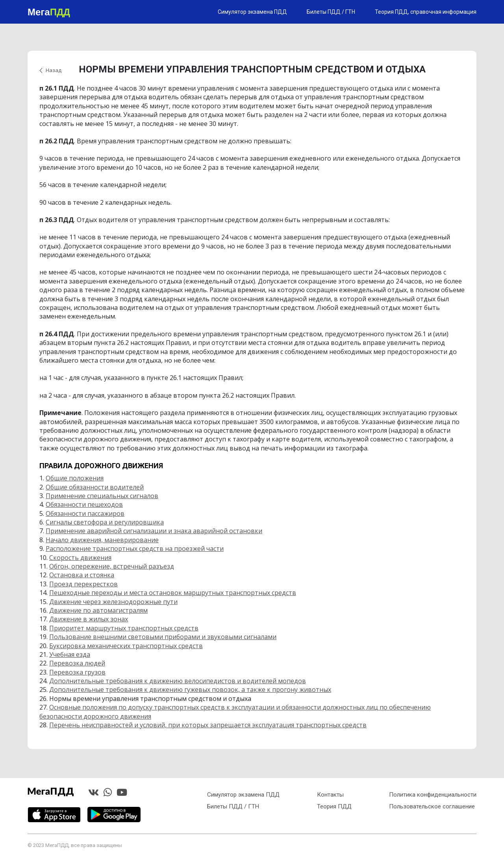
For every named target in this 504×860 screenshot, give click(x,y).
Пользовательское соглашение (432, 806)
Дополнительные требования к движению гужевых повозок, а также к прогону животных (190, 689)
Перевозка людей (77, 663)
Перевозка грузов (77, 672)
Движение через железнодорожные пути (113, 602)
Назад (54, 70)
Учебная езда (70, 654)
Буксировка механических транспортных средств (126, 646)
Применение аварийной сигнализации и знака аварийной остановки (154, 531)
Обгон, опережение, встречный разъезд (112, 566)
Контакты (330, 795)
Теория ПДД (334, 806)
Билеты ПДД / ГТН (331, 12)
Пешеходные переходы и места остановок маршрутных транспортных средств (173, 593)
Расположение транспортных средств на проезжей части (135, 549)
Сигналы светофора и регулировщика (105, 522)
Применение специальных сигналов (102, 496)
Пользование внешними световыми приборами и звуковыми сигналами (163, 637)
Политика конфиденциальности (433, 795)
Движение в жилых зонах (89, 619)
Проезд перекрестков (83, 584)
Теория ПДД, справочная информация (426, 12)
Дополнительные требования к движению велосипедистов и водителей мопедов (178, 681)
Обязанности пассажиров (85, 513)
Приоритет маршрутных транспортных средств (124, 628)
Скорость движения (80, 558)
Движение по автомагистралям (98, 610)
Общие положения (75, 478)
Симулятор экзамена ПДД (252, 12)
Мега (49, 12)
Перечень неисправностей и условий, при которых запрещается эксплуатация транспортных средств (208, 725)
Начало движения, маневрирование (102, 540)
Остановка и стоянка (82, 575)
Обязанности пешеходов (84, 504)
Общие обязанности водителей (95, 487)
